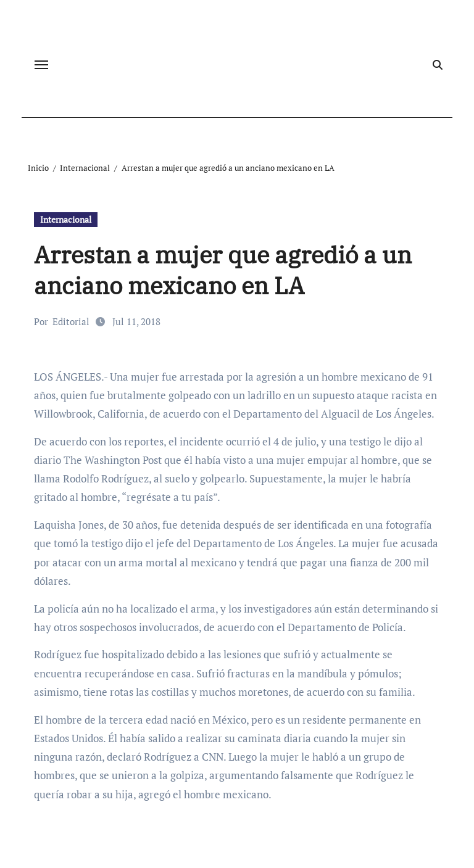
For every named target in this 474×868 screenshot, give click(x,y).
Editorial (71, 321)
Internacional (66, 219)
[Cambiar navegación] (41, 65)
